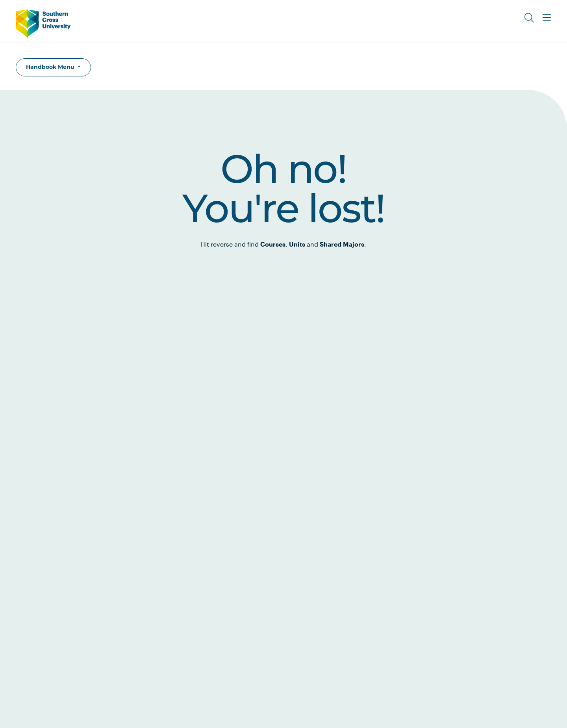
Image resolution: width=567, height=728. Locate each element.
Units (297, 244)
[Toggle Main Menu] (547, 18)
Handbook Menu (51, 67)
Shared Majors (342, 244)
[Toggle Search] (529, 18)
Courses (273, 244)
